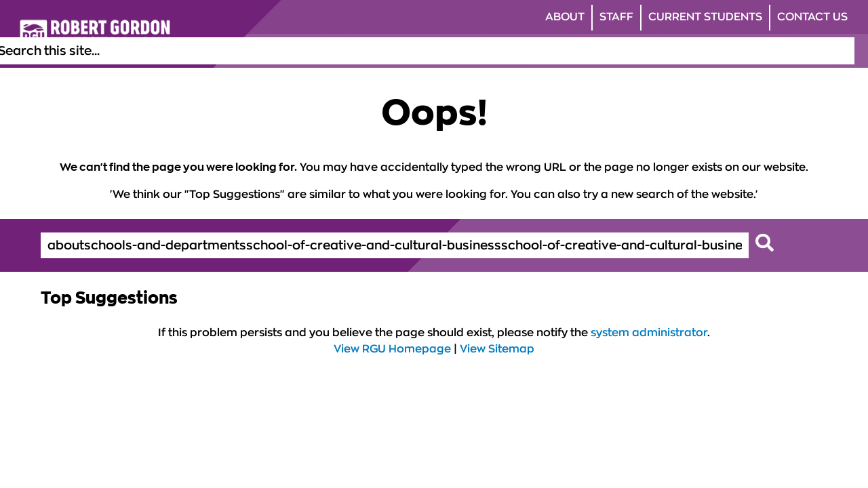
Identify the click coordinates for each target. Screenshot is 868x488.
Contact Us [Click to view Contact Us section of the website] (812, 17)
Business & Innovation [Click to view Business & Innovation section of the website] (768, 51)
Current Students (705, 17)
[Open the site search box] (844, 51)
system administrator (649, 333)
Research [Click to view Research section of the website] (669, 51)
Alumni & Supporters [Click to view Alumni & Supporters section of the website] (573, 51)
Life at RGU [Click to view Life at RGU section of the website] (473, 51)
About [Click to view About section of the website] (565, 17)
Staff (616, 17)
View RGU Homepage (392, 349)
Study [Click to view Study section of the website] (414, 51)
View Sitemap (497, 349)
